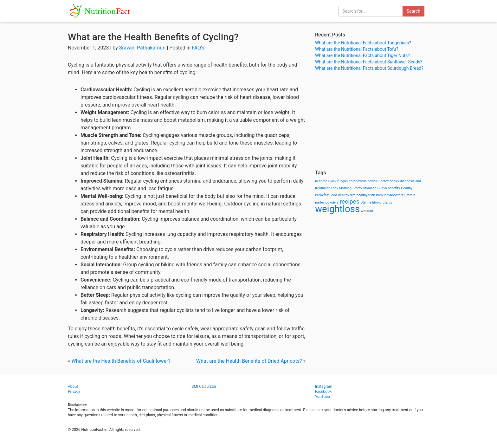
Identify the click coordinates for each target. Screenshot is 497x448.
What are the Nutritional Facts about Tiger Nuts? (362, 55)
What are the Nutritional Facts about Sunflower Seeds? (369, 62)
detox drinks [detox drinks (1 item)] (390, 181)
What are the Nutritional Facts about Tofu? (357, 49)
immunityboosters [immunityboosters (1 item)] (390, 195)
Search (413, 11)
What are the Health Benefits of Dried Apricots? (249, 361)
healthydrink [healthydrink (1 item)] (366, 195)
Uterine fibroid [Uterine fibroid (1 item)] (371, 202)
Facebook (323, 392)
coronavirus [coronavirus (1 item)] (358, 181)
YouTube (323, 397)
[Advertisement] (372, 120)
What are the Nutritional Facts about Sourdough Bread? (369, 68)
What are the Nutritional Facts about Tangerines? (363, 43)
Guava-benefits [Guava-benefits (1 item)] (389, 188)
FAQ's (198, 48)
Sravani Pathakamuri (142, 48)
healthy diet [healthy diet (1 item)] (347, 195)
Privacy (74, 392)
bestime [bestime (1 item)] (321, 181)
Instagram (324, 386)
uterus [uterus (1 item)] (387, 202)
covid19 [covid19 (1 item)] (374, 181)
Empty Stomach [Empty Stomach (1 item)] (364, 188)
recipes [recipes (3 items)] (350, 201)
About (73, 386)
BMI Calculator (204, 386)
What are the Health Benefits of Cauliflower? (121, 361)
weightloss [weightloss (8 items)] (337, 209)
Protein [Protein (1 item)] (410, 195)
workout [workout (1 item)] (367, 211)
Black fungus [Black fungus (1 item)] (338, 181)
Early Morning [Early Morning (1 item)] (341, 188)
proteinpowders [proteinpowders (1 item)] (327, 202)
